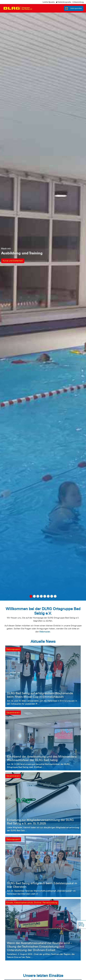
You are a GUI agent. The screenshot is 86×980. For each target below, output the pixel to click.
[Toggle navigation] (36, 8)
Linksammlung (78, 2)
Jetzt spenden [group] (74, 8)
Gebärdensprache (64, 2)
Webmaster (45, 632)
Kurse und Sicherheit (13, 261)
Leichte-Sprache (49, 2)
